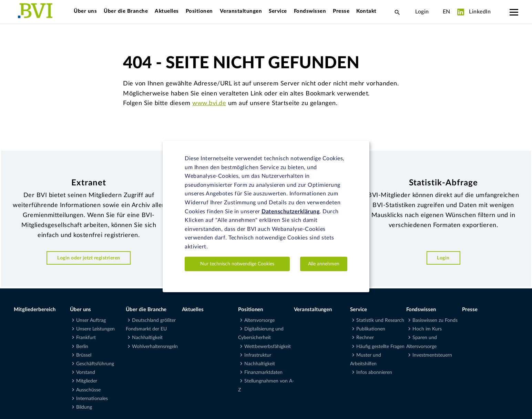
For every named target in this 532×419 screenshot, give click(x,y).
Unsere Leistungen (95, 329)
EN (447, 12)
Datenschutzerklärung (290, 212)
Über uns (85, 11)
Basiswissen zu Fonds (435, 320)
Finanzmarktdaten (263, 372)
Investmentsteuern (432, 355)
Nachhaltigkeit (147, 338)
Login (422, 12)
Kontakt (366, 11)
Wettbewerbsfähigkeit (268, 347)
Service (278, 11)
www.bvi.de (209, 103)
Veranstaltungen (241, 11)
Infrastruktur (258, 355)
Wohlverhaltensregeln (155, 347)
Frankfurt (86, 338)
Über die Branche (126, 11)
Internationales (92, 399)
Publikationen (371, 329)
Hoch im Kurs (427, 329)
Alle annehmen (324, 264)
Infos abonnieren (374, 372)
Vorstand (86, 372)
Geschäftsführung (95, 364)
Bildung (84, 407)
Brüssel (84, 355)
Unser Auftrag (91, 320)
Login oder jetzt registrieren (89, 258)
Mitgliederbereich (35, 310)
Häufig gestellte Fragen (380, 347)
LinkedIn (474, 12)
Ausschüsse (88, 390)
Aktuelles (167, 11)
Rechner (365, 338)
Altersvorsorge (259, 320)
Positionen (199, 11)
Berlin (82, 347)
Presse (341, 11)
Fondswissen (310, 11)
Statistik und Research (380, 320)
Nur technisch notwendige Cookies (237, 264)
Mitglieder (87, 381)
